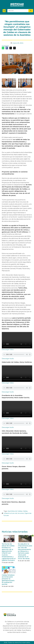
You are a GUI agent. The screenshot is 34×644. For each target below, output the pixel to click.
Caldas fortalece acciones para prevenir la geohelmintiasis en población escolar (8, 580)
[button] (4, 11)
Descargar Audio (8, 359)
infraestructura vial (10, 513)
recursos (21, 513)
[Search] (31, 11)
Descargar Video (8, 350)
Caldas (25, 511)
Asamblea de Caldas (15, 511)
